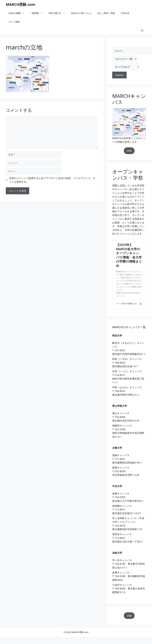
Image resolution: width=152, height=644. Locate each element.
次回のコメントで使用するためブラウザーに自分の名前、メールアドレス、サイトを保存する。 (52, 180)
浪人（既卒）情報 (106, 13)
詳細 (129, 151)
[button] (142, 30)
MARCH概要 (18, 13)
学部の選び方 (58, 13)
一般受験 (38, 13)
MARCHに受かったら (81, 13)
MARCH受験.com (20, 4)
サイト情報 (14, 22)
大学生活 (125, 13)
